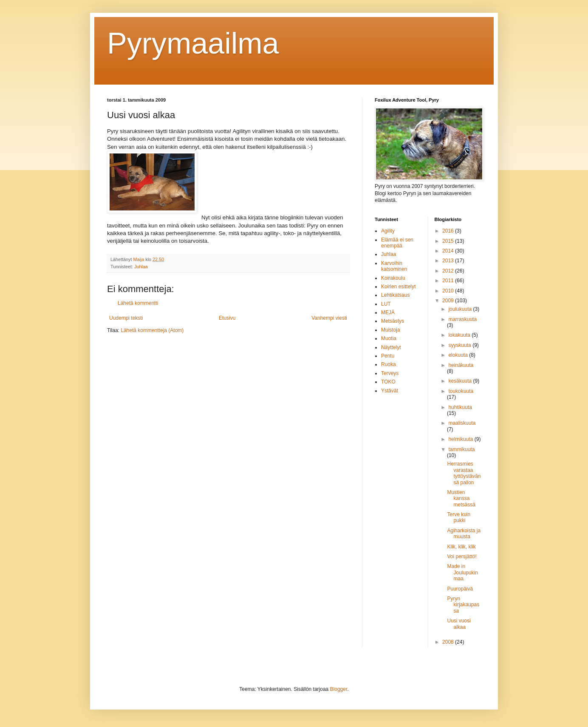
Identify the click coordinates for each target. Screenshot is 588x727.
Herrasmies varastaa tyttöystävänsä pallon (464, 473)
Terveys (390, 373)
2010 (449, 291)
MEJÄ (388, 312)
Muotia (389, 338)
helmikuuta (461, 439)
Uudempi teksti (126, 318)
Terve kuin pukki (459, 517)
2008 (449, 642)
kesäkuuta (461, 381)
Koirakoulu (393, 278)
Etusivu (227, 318)
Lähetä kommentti (138, 303)
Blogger (339, 689)
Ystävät (390, 391)
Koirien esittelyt (398, 287)
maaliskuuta (462, 423)
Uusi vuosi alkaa (459, 624)
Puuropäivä (460, 589)
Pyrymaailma (193, 43)
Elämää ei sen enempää (397, 243)
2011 (449, 281)
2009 (449, 301)
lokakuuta (460, 335)
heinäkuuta (461, 365)
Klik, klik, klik (461, 547)
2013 (449, 261)
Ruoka (389, 364)
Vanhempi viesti (329, 318)
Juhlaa (141, 267)
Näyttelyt (391, 347)
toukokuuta (461, 391)
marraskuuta (462, 319)
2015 (449, 241)
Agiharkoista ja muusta (464, 534)
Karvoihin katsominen (394, 266)
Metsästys (393, 321)
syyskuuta (460, 345)
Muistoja (391, 330)
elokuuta (459, 355)
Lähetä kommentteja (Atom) (152, 330)
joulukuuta (461, 309)
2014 (449, 251)
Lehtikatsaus (395, 295)
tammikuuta (461, 449)
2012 (449, 271)
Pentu (388, 356)
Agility (388, 231)
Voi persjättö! (462, 557)
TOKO (388, 382)
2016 (449, 231)
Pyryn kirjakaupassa (463, 605)
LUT (386, 304)
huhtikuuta (460, 407)
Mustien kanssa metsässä (461, 498)
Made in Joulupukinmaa (462, 572)
